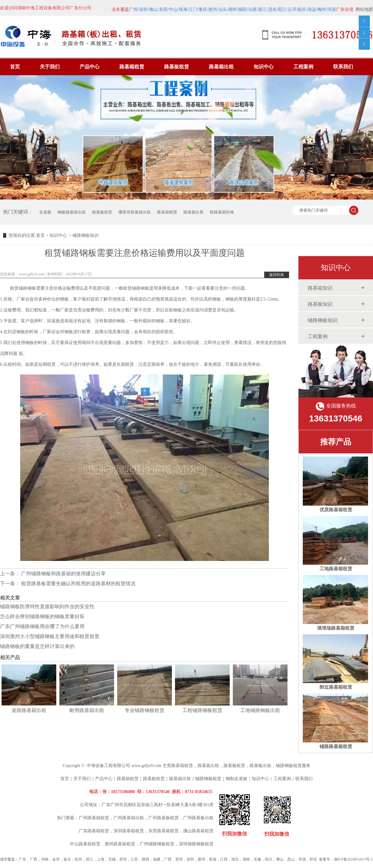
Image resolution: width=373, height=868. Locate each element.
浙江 (90, 859)
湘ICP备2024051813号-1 (353, 859)
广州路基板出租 (198, 818)
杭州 (78, 859)
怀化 (313, 859)
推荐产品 (336, 442)
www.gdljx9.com (32, 274)
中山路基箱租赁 (85, 844)
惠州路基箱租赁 (120, 844)
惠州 (201, 859)
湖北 (235, 859)
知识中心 (264, 67)
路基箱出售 (193, 212)
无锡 (112, 859)
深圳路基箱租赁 (129, 831)
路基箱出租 (221, 67)
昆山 (291, 859)
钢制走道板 (237, 779)
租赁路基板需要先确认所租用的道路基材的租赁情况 (78, 583)
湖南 (246, 859)
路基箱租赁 (132, 67)
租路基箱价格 (222, 212)
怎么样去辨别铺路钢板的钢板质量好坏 (42, 616)
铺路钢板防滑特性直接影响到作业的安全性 (47, 606)
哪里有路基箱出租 (135, 212)
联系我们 (343, 67)
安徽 (257, 859)
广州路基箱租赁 (94, 818)
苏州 (123, 859)
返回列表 (277, 275)
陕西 (145, 859)
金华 (56, 859)
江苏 (134, 859)
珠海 (213, 859)
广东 (22, 859)
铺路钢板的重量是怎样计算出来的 (37, 646)
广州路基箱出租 (129, 818)
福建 (157, 859)
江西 (224, 859)
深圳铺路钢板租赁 (196, 844)
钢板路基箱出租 (72, 212)
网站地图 (364, 9)
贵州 (179, 859)
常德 (302, 859)
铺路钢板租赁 (289, 766)
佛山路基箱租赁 (198, 831)
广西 (34, 859)
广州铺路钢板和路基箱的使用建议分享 (63, 574)
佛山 (280, 859)
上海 (101, 859)
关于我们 (50, 67)
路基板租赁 (177, 67)
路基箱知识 (320, 288)
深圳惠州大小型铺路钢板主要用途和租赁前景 (50, 636)
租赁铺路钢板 (23, 288)
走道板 (45, 212)
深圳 (190, 859)
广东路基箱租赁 (94, 831)
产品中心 (90, 67)
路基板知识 (320, 304)
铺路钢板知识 (323, 320)
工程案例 (303, 67)
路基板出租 (260, 766)
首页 (15, 67)
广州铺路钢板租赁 (157, 844)
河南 (45, 859)
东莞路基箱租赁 (163, 831)
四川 (269, 859)
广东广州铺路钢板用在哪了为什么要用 (42, 626)
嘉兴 (67, 859)
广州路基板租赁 (163, 818)
